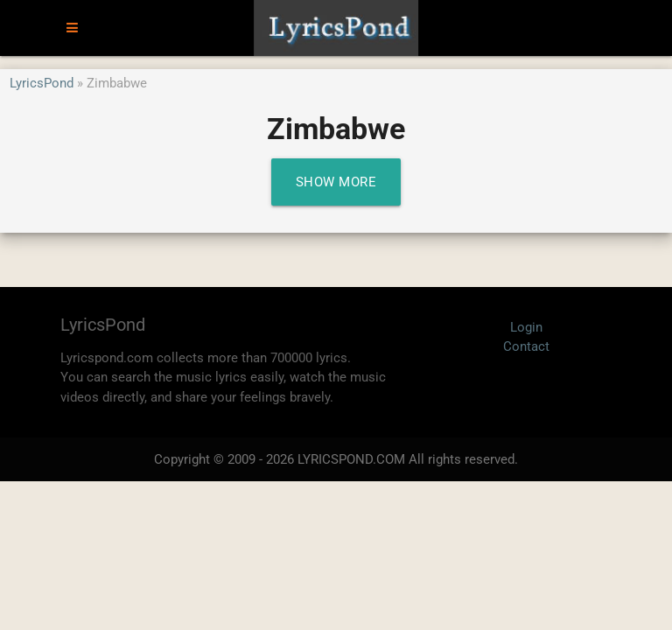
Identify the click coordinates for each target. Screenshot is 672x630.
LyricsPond (42, 83)
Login (526, 327)
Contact (526, 346)
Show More (336, 182)
